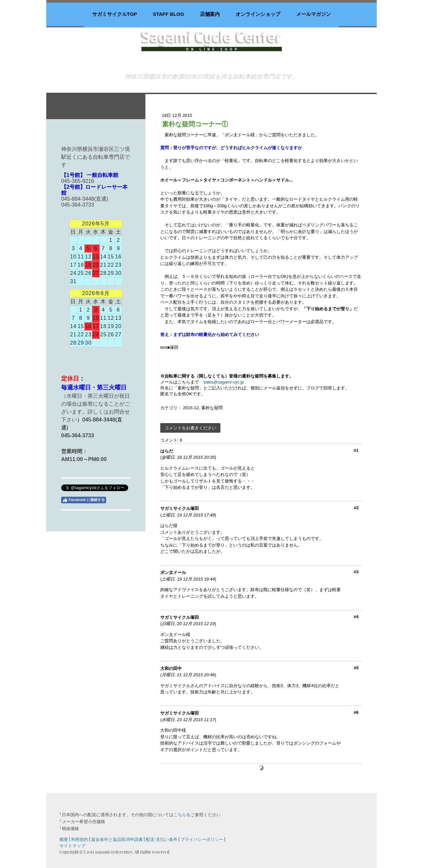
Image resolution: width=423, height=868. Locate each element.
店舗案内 (210, 14)
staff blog (168, 14)
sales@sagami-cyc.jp (224, 382)
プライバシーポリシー (202, 839)
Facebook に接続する (84, 500)
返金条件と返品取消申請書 (117, 839)
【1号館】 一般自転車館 (90, 175)
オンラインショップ (258, 14)
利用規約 (80, 839)
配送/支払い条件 (162, 839)
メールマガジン (313, 14)
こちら (180, 814)
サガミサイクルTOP (115, 14)
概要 (64, 839)
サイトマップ (72, 845)
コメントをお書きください (190, 428)
